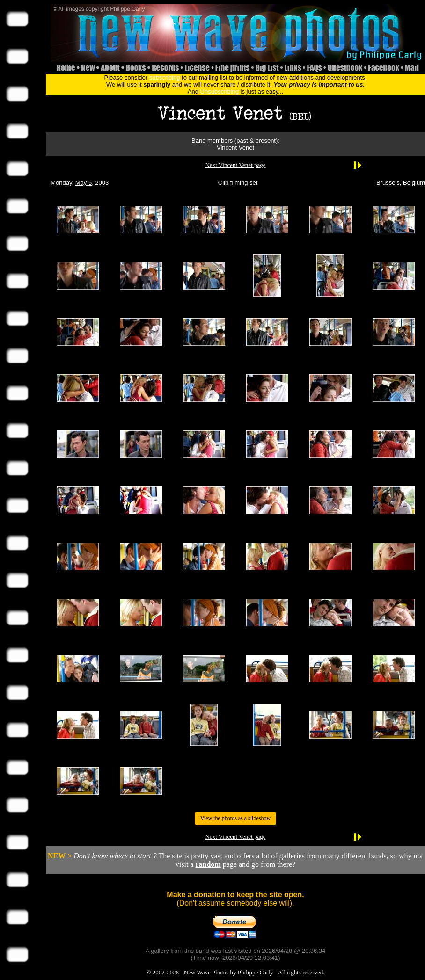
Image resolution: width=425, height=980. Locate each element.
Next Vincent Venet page (235, 165)
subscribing (165, 77)
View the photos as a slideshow (235, 818)
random (208, 864)
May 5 (84, 183)
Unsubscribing (220, 91)
